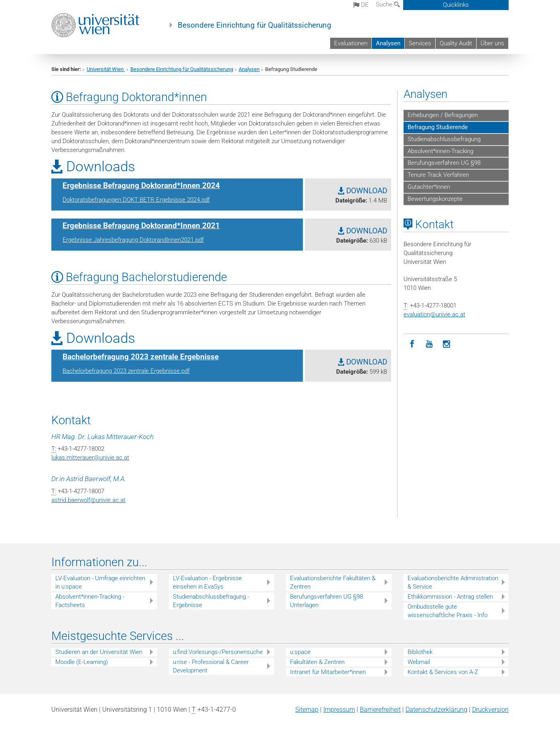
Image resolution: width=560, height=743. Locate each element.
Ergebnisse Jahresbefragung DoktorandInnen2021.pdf (133, 240)
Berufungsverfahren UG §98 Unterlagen (327, 601)
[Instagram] (447, 344)
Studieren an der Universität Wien (99, 652)
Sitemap (307, 710)
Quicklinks (456, 5)
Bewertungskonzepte (435, 199)
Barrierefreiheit (380, 710)
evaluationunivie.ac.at (434, 314)
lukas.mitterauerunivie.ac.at (90, 458)
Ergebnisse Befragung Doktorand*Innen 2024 (141, 186)
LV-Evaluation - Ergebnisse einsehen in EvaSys (207, 582)
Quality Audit (456, 43)
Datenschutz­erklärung (436, 710)
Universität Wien (106, 69)
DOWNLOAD (363, 191)
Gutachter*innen (429, 187)
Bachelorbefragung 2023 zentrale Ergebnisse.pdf (126, 371)
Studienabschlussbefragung (444, 139)
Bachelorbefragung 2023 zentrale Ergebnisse (141, 357)
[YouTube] (429, 344)
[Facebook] (412, 344)
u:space (300, 652)
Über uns (492, 43)
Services (420, 43)
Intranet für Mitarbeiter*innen (328, 672)
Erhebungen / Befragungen (443, 115)
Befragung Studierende (438, 127)
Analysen (388, 43)
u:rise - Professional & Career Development (211, 666)
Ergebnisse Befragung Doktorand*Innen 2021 (141, 226)
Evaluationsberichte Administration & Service (453, 582)
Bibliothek (420, 652)
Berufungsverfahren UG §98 (444, 163)
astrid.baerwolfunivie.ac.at (88, 500)
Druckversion (490, 710)
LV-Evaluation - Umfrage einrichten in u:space (100, 582)
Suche (388, 4)
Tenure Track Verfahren (438, 175)
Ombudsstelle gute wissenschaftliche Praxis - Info (447, 611)
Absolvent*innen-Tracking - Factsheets (90, 601)
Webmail (419, 662)
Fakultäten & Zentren (317, 662)
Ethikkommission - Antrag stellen (450, 597)
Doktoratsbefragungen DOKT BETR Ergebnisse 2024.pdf (136, 200)
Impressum (339, 710)
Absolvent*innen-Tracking (440, 151)
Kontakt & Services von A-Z (443, 672)
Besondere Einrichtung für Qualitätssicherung (255, 25)
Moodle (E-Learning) (82, 662)
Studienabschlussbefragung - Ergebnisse (211, 601)
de (361, 5)
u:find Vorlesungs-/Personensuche (218, 652)
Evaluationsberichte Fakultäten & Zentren (333, 582)
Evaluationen (351, 43)
